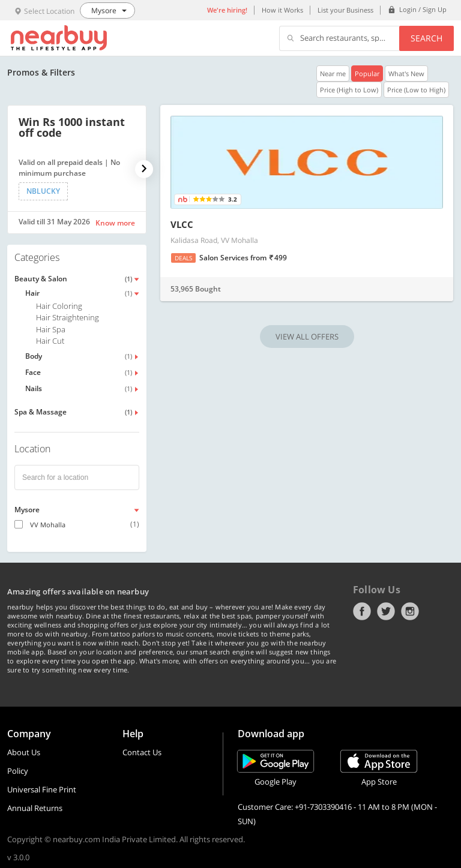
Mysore (27, 510)
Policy (18, 771)
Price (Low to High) (416, 90)
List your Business (345, 10)
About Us (24, 752)
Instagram (410, 611)
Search (426, 38)
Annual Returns (35, 808)
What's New (406, 73)
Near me (333, 73)
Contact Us (142, 752)
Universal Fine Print (42, 789)
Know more (115, 223)
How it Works (282, 10)
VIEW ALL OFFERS (307, 337)
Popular (367, 73)
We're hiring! (227, 10)
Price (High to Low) (349, 90)
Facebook (362, 611)
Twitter (386, 611)
